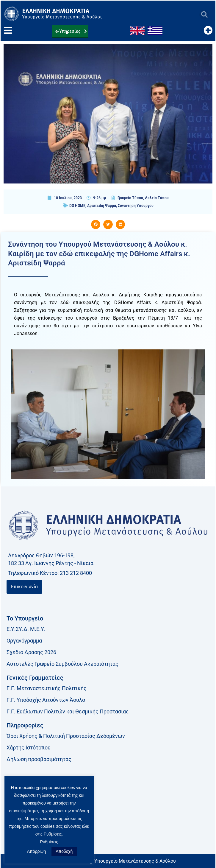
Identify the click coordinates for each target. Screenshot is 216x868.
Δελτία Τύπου (157, 198)
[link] (108, 825)
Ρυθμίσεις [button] (49, 842)
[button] (204, 15)
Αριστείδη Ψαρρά (102, 206)
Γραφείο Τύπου (130, 198)
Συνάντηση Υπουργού (136, 206)
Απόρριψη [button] (37, 851)
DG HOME (77, 206)
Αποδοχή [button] (64, 851)
